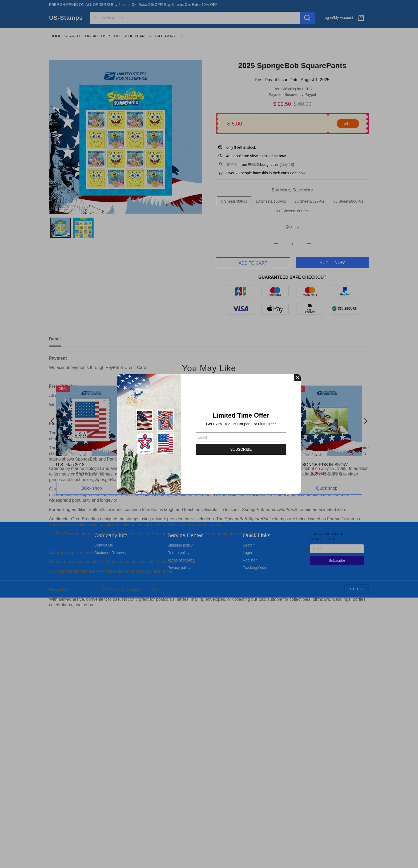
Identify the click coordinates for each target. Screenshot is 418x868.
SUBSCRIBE (241, 449)
